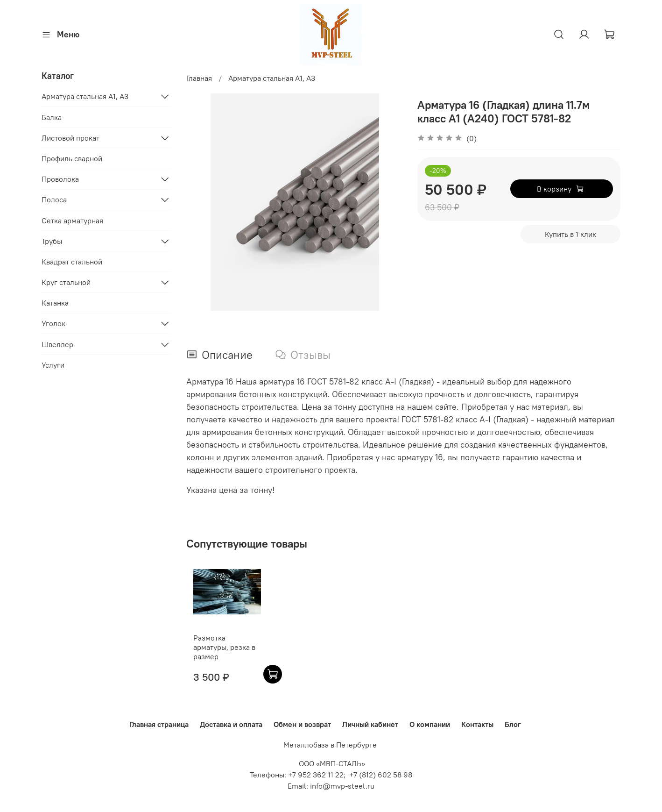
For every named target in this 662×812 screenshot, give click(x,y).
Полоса (54, 199)
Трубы (52, 241)
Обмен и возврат (302, 724)
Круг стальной (66, 282)
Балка (52, 117)
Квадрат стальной (72, 262)
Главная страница (159, 724)
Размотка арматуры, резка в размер (221, 652)
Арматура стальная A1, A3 (272, 78)
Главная (199, 78)
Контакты (477, 724)
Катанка (55, 303)
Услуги (53, 365)
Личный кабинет (370, 724)
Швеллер (57, 344)
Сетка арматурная (72, 221)
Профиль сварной (72, 158)
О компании (430, 724)
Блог (513, 724)
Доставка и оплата (231, 724)
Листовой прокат (70, 138)
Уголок (53, 323)
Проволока (60, 179)
